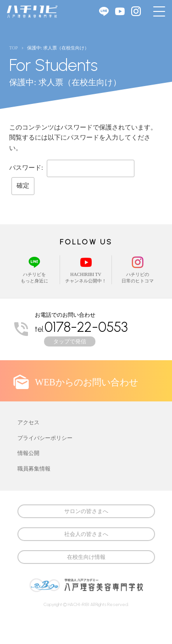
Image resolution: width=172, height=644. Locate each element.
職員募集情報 (34, 469)
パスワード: (72, 168)
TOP (14, 48)
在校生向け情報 (86, 557)
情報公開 (28, 453)
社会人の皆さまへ (86, 534)
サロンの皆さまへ (86, 511)
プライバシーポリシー (45, 438)
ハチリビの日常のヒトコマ (138, 269)
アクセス (28, 422)
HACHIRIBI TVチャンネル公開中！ (86, 269)
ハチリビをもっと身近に (34, 269)
